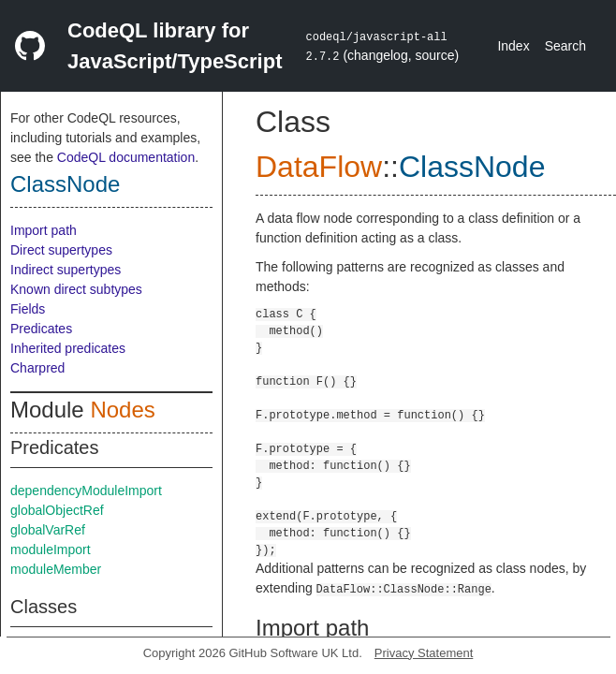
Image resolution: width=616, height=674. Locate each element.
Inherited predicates (68, 348)
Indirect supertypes (66, 270)
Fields (28, 309)
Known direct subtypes (76, 289)
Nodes (122, 410)
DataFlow (319, 167)
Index (513, 46)
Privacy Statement (424, 653)
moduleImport (51, 549)
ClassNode (65, 184)
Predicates (41, 329)
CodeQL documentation (126, 157)
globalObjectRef (57, 510)
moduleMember (56, 569)
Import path (44, 230)
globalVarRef (48, 530)
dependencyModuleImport (86, 491)
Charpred (37, 368)
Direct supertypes (61, 250)
